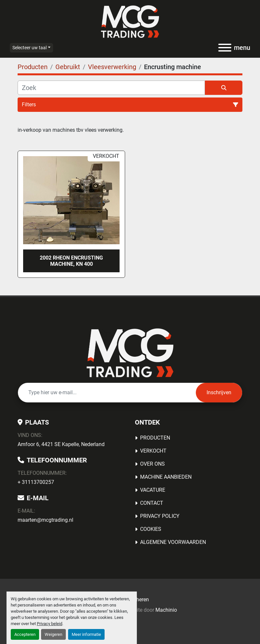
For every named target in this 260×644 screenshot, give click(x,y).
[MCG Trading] (130, 353)
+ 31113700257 (36, 482)
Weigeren (53, 634)
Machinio (166, 610)
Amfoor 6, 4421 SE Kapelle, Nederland (61, 444)
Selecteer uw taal (29, 48)
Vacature (153, 490)
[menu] (225, 48)
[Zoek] (111, 88)
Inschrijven (219, 392)
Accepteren (25, 634)
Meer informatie (86, 634)
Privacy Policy (160, 516)
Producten (155, 438)
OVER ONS (152, 464)
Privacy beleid (50, 624)
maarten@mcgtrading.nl (45, 520)
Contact (152, 503)
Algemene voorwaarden (173, 542)
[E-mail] (107, 393)
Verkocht (153, 451)
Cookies (151, 529)
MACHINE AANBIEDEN (166, 477)
